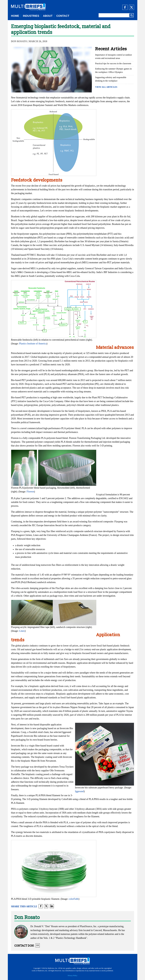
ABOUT (48, 16)
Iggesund (79, 791)
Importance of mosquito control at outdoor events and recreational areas (113, 56)
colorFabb (74, 899)
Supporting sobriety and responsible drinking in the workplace (111, 79)
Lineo (22, 631)
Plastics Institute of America (33, 344)
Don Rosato (19, 41)
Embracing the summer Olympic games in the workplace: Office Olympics (113, 70)
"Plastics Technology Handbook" (71, 938)
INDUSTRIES (31, 16)
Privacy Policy (72, 976)
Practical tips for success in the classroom (113, 63)
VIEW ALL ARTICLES (106, 87)
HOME (15, 16)
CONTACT (63, 16)
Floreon (30, 492)
